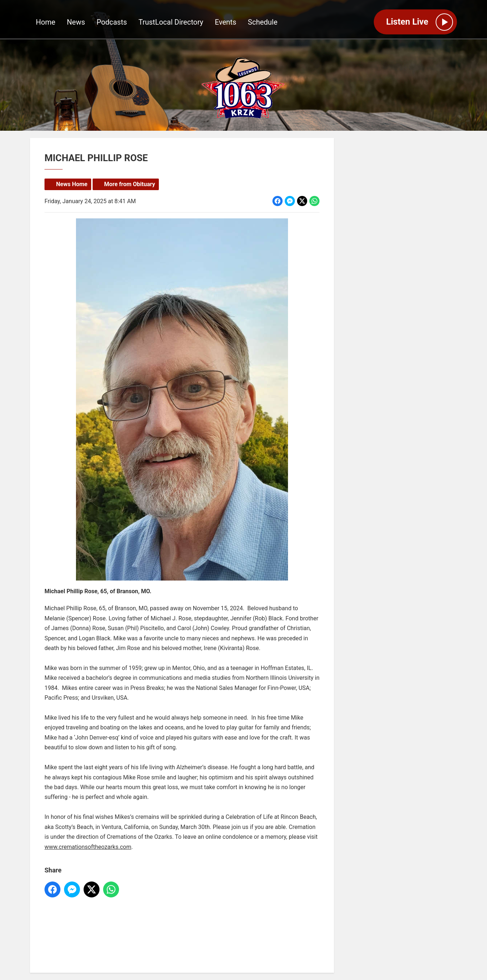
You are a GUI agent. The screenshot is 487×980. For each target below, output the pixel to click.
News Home (72, 184)
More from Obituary (130, 184)
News (76, 22)
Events (226, 22)
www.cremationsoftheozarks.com (88, 847)
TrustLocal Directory (171, 22)
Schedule (263, 22)
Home (46, 22)
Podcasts (112, 22)
